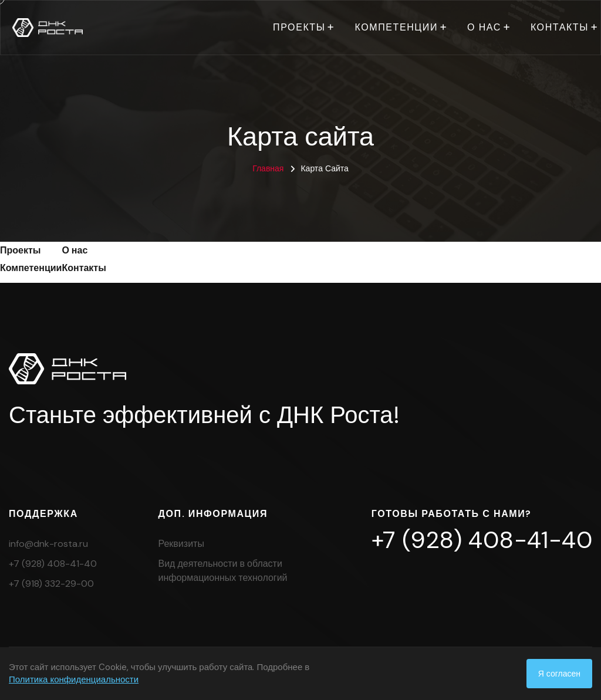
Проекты (299, 27)
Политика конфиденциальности (74, 679)
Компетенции (396, 27)
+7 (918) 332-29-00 (51, 584)
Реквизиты (181, 544)
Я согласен (559, 674)
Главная (268, 168)
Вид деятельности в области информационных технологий (223, 571)
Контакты (560, 27)
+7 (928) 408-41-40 (53, 564)
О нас (484, 27)
